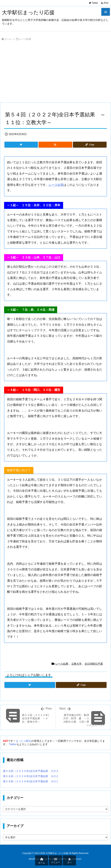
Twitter (13, 744)
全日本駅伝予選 (94, 664)
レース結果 (25, 39)
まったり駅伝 (24, 741)
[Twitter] (21, 145)
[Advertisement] (55, 73)
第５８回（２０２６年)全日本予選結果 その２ (31, 776)
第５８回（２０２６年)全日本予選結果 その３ (31, 771)
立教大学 (76, 664)
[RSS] (55, 145)
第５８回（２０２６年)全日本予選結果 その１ (31, 781)
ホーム (8, 39)
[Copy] (90, 145)
